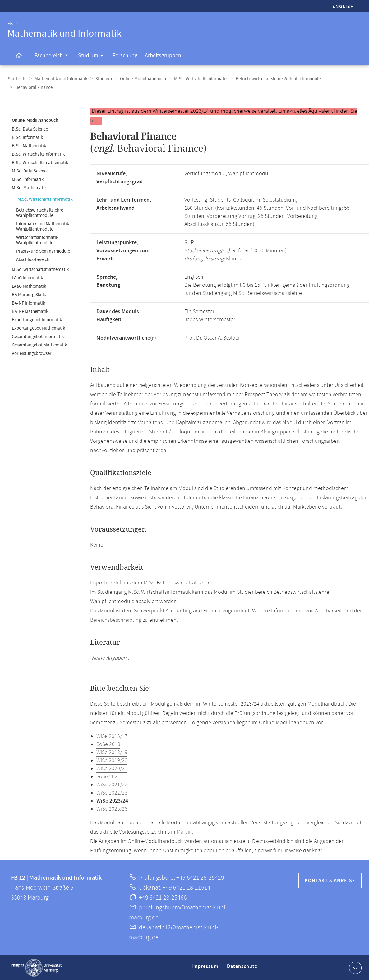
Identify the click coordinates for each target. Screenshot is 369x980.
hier (95, 121)
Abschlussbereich (33, 259)
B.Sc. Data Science (30, 129)
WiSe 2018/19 (112, 752)
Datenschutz (243, 969)
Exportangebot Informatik (37, 320)
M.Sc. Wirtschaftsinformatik (198, 79)
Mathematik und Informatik (60, 79)
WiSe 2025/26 (112, 809)
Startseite (17, 79)
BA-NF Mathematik (30, 311)
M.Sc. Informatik (28, 179)
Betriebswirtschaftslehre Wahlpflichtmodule (275, 79)
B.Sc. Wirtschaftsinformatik (38, 154)
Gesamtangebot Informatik (38, 336)
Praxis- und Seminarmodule (43, 251)
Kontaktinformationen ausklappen (355, 967)
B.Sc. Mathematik (29, 146)
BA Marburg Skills (29, 294)
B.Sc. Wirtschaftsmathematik (40, 162)
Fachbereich (53, 56)
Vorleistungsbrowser (32, 353)
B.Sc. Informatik (27, 137)
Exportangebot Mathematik (38, 328)
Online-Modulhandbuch (141, 79)
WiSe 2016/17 (112, 736)
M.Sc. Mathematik (29, 188)
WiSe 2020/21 (112, 768)
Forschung (125, 55)
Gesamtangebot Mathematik (39, 345)
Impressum (206, 969)
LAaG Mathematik (29, 286)
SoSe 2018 (108, 744)
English (343, 7)
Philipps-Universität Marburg (36, 968)
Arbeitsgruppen (163, 55)
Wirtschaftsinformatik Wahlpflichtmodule (37, 240)
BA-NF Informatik (28, 303)
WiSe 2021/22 (112, 785)
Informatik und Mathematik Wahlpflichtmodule (43, 226)
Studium (93, 57)
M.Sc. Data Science (30, 171)
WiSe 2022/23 (112, 793)
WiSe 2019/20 (112, 760)
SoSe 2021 (108, 776)
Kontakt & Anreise (330, 880)
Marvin (184, 832)
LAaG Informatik (27, 278)
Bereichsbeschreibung (116, 620)
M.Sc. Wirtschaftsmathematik (40, 269)
